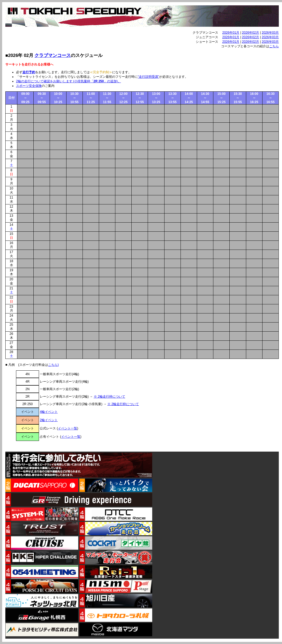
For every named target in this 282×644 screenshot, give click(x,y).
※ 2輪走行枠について (109, 397)
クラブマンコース (53, 55)
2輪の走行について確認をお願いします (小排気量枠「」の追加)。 (68, 81)
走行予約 (29, 72)
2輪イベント (49, 420)
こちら (274, 46)
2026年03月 (270, 33)
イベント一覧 (68, 428)
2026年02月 (250, 33)
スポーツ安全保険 (29, 86)
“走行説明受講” (148, 77)
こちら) (53, 365)
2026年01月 (231, 33)
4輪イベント (49, 412)
